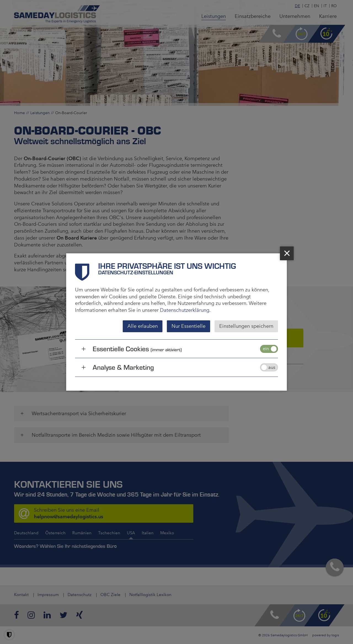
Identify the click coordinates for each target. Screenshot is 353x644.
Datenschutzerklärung (185, 310)
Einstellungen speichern (246, 326)
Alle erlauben (143, 326)
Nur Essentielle (188, 326)
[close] (287, 253)
